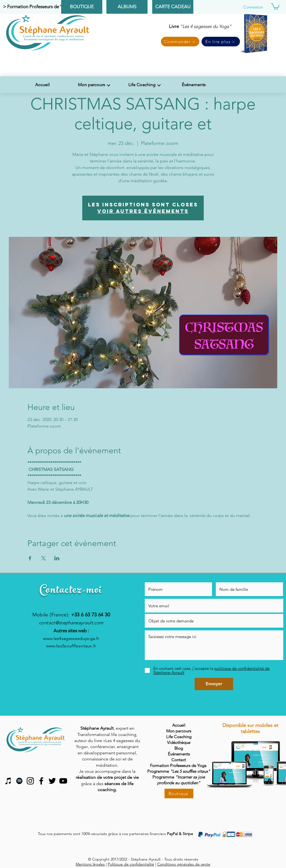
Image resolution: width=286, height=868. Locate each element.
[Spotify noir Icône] (19, 781)
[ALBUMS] (127, 7)
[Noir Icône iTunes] (8, 781)
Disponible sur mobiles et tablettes (250, 728)
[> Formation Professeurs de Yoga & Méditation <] (53, 7)
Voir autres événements (143, 211)
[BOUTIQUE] (82, 7)
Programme (179, 777)
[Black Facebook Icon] (41, 781)
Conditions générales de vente (184, 864)
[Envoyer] (214, 684)
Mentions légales (90, 864)
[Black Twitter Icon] (52, 781)
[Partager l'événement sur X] (43, 558)
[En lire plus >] (221, 42)
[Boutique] (179, 793)
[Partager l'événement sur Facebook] (30, 558)
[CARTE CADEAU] (173, 7)
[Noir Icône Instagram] (30, 781)
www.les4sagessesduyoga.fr (71, 638)
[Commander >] (180, 42)
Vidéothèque (179, 742)
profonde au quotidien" (179, 783)
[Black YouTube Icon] (63, 781)
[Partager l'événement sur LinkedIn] (57, 558)
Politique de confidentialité (131, 864)
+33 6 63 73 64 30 (90, 615)
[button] (275, 6)
